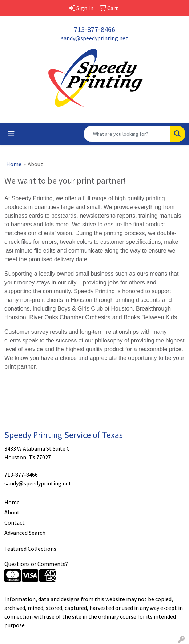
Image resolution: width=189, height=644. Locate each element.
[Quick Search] (127, 134)
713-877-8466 (94, 29)
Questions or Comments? (36, 564)
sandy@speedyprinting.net (94, 38)
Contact (15, 522)
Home (14, 164)
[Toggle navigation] (11, 134)
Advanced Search (25, 533)
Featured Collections (30, 549)
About (12, 512)
